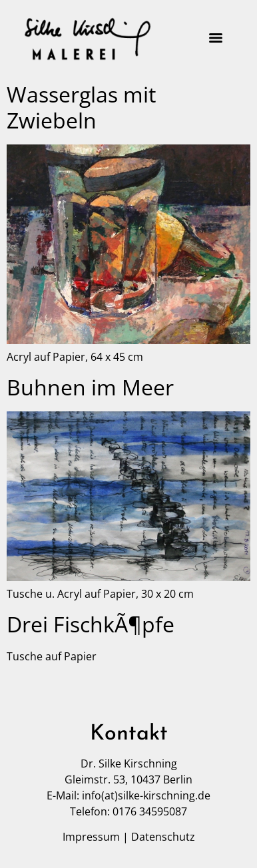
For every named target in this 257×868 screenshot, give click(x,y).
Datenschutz (163, 837)
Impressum (91, 837)
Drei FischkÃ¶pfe (91, 624)
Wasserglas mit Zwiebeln (81, 107)
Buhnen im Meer (90, 387)
